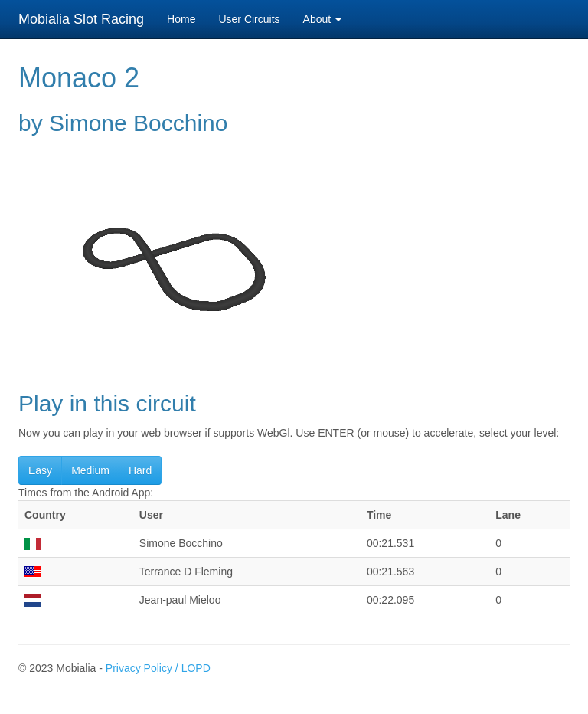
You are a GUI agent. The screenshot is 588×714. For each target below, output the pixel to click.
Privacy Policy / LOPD (158, 668)
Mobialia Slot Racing (81, 19)
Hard (140, 470)
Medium (90, 470)
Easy (40, 470)
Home (181, 19)
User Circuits (249, 19)
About (322, 19)
